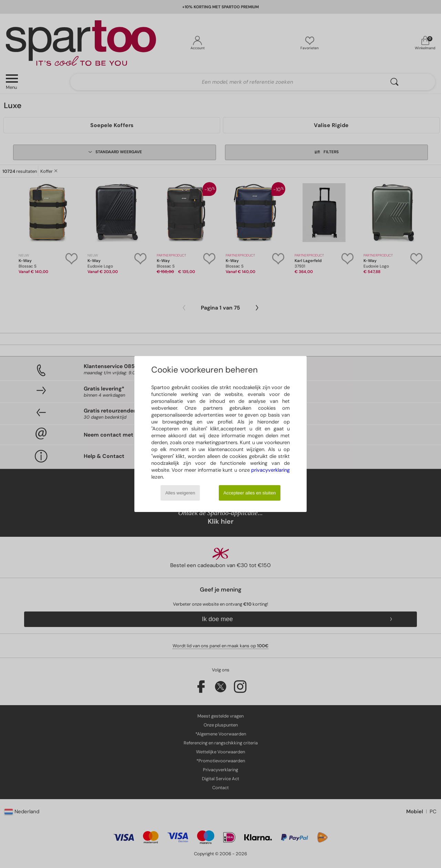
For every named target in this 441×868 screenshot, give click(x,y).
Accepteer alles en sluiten (249, 493)
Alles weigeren (180, 493)
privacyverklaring (270, 470)
